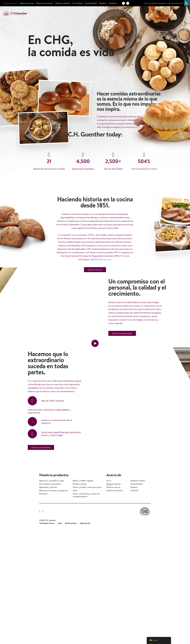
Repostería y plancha (48, 602)
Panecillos (44, 609)
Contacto (113, 3)
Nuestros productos (45, 3)
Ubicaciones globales (41, 566)
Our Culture (77, 3)
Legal (60, 638)
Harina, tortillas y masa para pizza (87, 602)
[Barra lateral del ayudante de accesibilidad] (187, 3)
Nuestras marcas (27, 3)
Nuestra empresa (10, 3)
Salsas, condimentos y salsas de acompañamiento (86, 610)
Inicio (109, 596)
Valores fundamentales (122, 421)
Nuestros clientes (63, 3)
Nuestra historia (95, 327)
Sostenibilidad (91, 3)
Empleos (103, 3)
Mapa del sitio (85, 638)
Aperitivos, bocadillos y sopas (52, 596)
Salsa (75, 606)
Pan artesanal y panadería (50, 599)
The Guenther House (47, 638)
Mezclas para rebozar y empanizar (54, 606)
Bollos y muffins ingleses (83, 596)
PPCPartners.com (103, 317)
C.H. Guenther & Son (18, 14)
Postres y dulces (80, 599)
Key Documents (71, 638)
